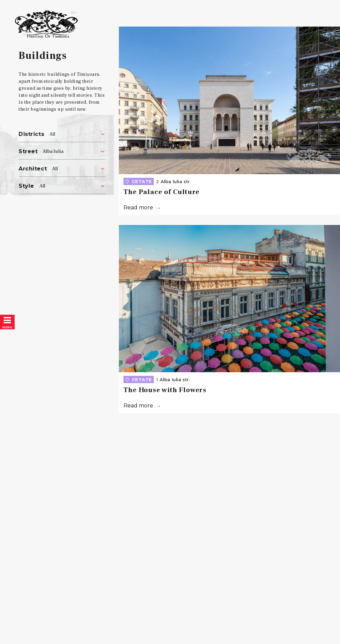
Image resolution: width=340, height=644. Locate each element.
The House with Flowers (165, 390)
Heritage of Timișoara (46, 32)
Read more (138, 208)
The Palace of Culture (162, 192)
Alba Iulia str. (176, 181)
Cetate (138, 181)
